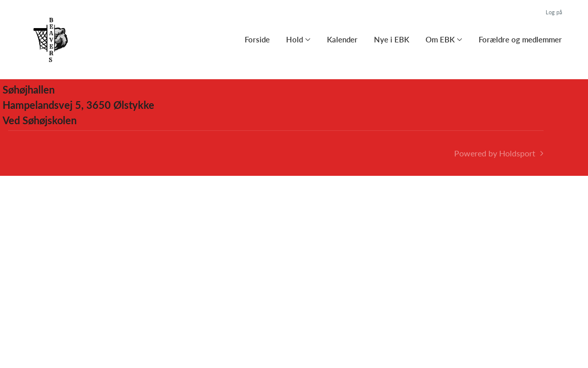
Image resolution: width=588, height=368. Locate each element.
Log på (554, 12)
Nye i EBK (392, 39)
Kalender (342, 39)
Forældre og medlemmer (520, 39)
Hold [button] (295, 39)
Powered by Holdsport (495, 153)
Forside (257, 39)
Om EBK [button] (440, 39)
